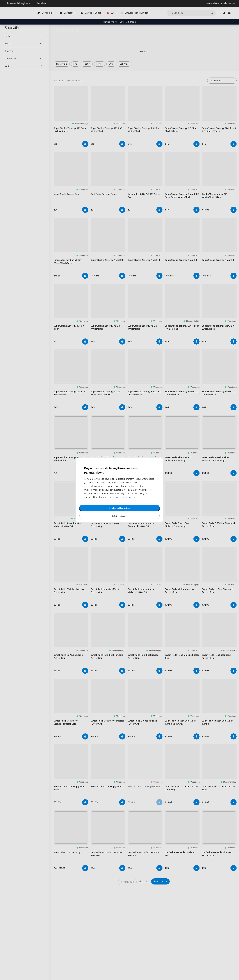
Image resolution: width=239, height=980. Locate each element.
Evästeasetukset (119, 516)
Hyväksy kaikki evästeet (120, 508)
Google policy (128, 497)
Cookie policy (114, 497)
